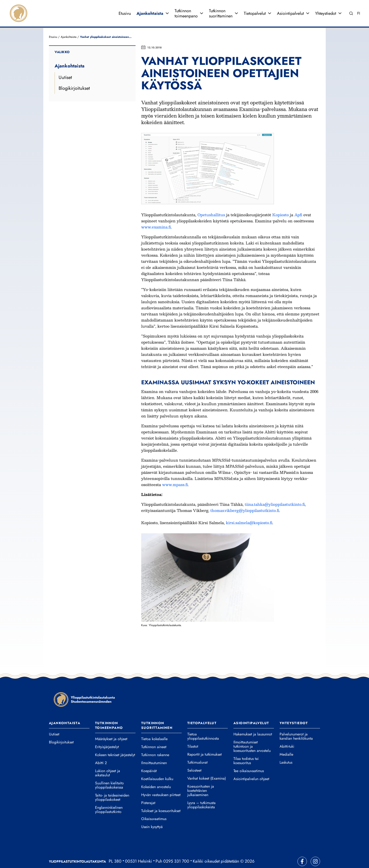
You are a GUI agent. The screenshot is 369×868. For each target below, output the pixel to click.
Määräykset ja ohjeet (111, 727)
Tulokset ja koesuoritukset (161, 798)
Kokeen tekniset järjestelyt (115, 742)
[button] (208, 565)
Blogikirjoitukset (74, 76)
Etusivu (125, 7)
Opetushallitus (212, 202)
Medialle (286, 742)
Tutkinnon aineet (154, 734)
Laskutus (286, 750)
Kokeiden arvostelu (156, 774)
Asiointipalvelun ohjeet (251, 766)
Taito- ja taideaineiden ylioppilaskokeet (112, 785)
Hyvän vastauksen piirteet (161, 782)
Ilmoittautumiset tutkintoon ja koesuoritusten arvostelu (252, 734)
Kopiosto (281, 202)
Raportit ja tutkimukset (205, 742)
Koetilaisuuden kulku (157, 766)
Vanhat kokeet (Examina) (207, 766)
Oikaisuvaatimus (154, 806)
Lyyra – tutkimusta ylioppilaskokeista (201, 793)
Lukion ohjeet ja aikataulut (108, 761)
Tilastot (193, 734)
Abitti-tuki (287, 734)
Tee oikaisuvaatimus (249, 758)
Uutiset (65, 65)
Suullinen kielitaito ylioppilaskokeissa (109, 773)
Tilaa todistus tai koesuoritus (246, 748)
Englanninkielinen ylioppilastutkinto (109, 797)
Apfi (299, 202)
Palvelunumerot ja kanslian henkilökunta (296, 724)
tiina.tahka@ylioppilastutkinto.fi (275, 492)
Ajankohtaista (150, 7)
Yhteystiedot (326, 7)
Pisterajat (148, 790)
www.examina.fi (156, 214)
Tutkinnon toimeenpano (186, 7)
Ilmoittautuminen (154, 750)
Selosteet (194, 758)
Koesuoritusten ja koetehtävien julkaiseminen (201, 778)
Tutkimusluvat (197, 750)
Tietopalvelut (255, 7)
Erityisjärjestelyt (107, 734)
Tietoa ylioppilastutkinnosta (203, 724)
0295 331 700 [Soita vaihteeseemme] (176, 849)
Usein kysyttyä (152, 814)
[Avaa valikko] (167, 7)
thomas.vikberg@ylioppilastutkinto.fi (245, 498)
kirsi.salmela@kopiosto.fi (249, 510)
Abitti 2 (101, 750)
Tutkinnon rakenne (155, 742)
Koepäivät (149, 758)
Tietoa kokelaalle (154, 727)
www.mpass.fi (175, 472)
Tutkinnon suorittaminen (221, 7)
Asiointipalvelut (290, 7)
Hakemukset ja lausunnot (253, 722)
